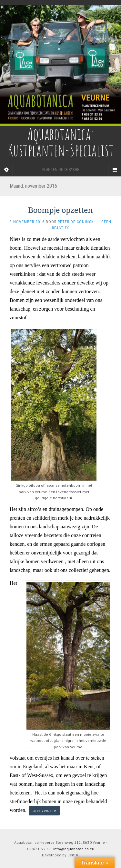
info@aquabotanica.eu (74, 849)
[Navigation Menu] (115, 170)
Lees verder (44, 810)
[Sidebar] (6, 170)
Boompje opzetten (60, 210)
